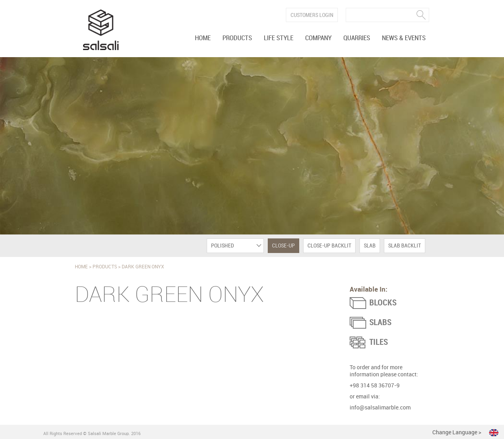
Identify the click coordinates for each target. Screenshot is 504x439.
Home (203, 38)
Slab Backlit (405, 246)
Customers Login (312, 15)
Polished (222, 246)
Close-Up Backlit (329, 246)
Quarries (357, 38)
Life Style (279, 38)
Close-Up (283, 246)
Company (318, 38)
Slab (370, 246)
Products (237, 38)
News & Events (404, 38)
